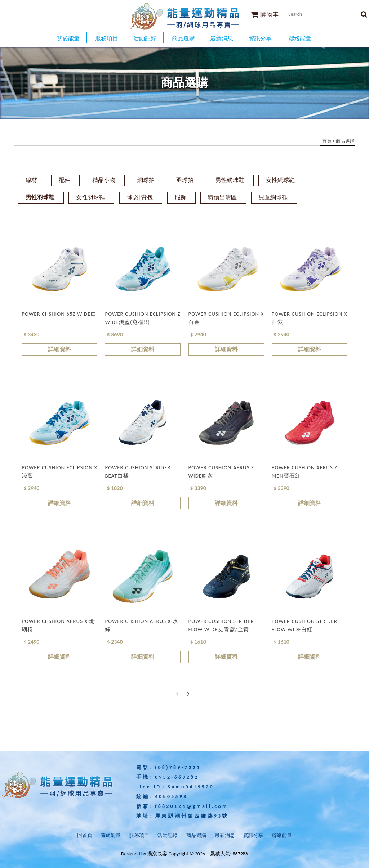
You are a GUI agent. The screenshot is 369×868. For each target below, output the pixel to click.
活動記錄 (168, 835)
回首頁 (85, 835)
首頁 (327, 141)
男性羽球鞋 (40, 197)
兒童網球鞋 (273, 197)
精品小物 (104, 180)
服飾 (181, 197)
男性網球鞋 (230, 180)
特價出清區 (222, 197)
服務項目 (139, 835)
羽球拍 (185, 180)
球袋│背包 (140, 197)
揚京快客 (157, 854)
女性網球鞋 (280, 180)
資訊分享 (253, 835)
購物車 (265, 14)
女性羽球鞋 (90, 197)
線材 (31, 180)
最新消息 (225, 835)
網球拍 (146, 180)
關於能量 (111, 835)
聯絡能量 (282, 835)
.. (207, 854)
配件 (65, 180)
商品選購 (196, 835)
